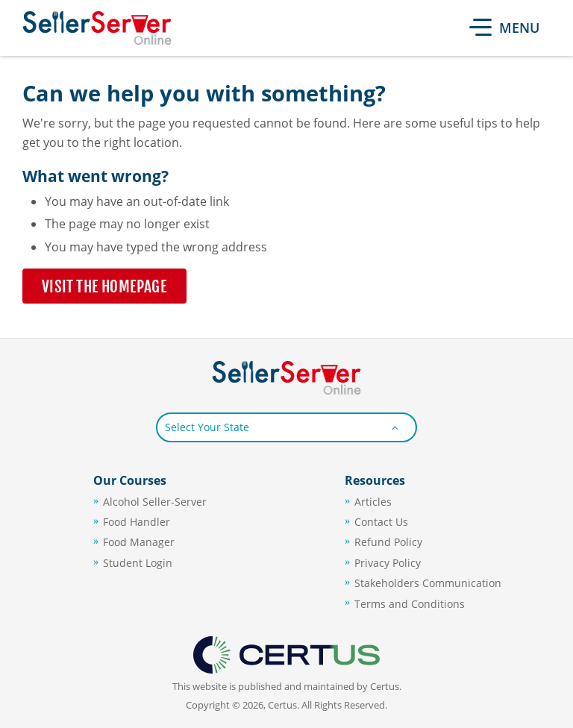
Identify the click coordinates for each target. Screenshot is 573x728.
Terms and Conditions (410, 604)
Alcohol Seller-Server (155, 502)
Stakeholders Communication (428, 583)
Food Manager (139, 542)
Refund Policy (388, 542)
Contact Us (381, 522)
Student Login (138, 563)
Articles (373, 502)
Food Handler (137, 522)
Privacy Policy (388, 563)
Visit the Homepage (104, 286)
